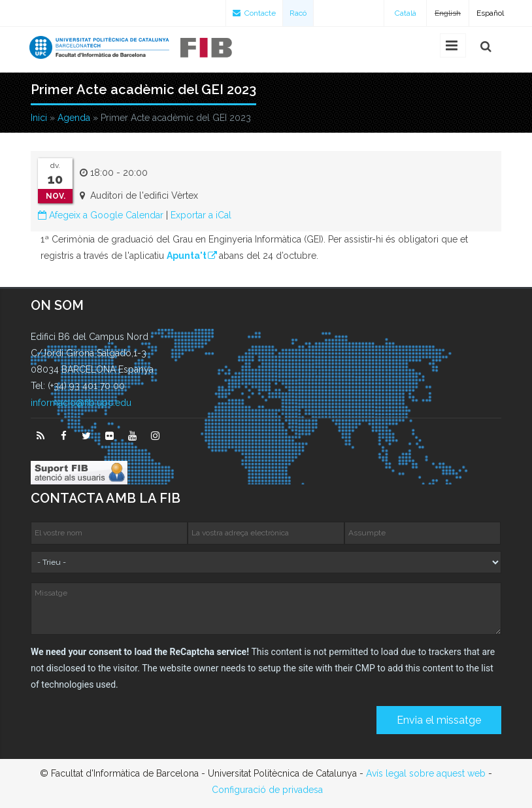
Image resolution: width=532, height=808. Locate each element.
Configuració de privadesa (267, 790)
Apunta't (187, 256)
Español (490, 13)
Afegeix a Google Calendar (101, 215)
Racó (298, 13)
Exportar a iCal (201, 215)
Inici (39, 118)
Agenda (74, 118)
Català (406, 13)
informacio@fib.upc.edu (81, 403)
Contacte (254, 13)
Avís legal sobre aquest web (426, 773)
